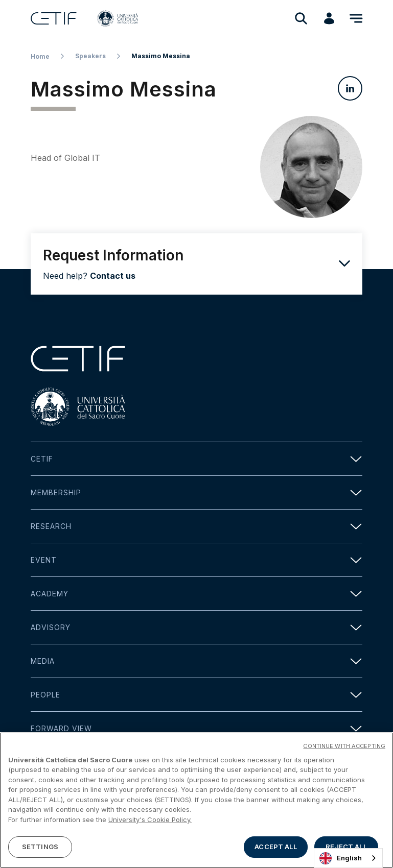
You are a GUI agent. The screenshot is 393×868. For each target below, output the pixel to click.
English (341, 858)
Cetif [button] (196, 459)
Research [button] (196, 526)
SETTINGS (40, 849)
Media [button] (196, 661)
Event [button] (196, 560)
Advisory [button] (196, 627)
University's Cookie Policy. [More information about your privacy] (150, 822)
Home (40, 56)
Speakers (90, 56)
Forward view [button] (196, 728)
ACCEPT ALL (275, 849)
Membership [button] (196, 492)
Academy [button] (196, 594)
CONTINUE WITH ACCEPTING (344, 748)
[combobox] (348, 858)
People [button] (196, 695)
